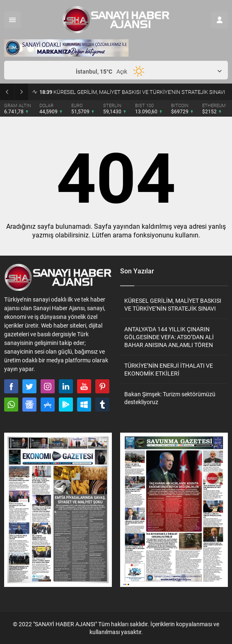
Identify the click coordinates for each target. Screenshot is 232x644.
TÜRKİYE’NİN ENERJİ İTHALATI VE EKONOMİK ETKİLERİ (169, 369)
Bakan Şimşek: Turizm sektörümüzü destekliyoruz (170, 398)
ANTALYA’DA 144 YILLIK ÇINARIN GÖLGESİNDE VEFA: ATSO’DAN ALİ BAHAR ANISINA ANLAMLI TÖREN (169, 337)
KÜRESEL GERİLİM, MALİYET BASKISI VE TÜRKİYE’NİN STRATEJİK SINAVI (132, 92)
